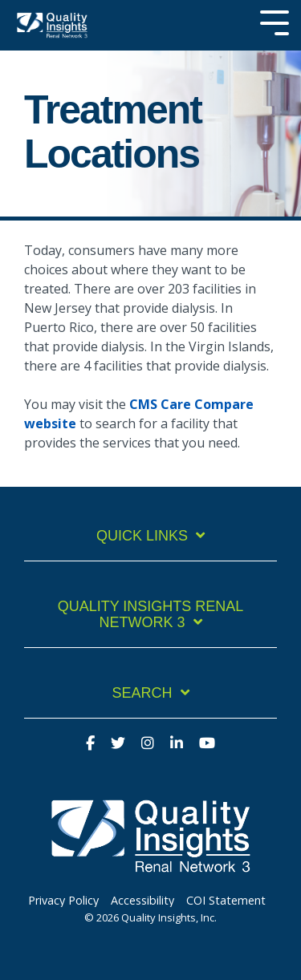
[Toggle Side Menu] (275, 21)
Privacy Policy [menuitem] (63, 901)
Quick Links (142, 536)
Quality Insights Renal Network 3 (151, 615)
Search (142, 693)
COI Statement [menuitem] (226, 901)
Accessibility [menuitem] (142, 901)
